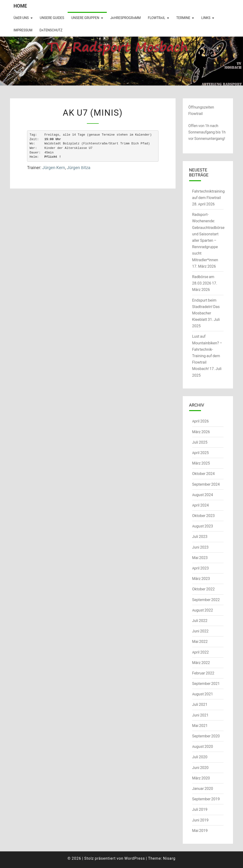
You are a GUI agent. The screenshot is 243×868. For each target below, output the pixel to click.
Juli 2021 (200, 704)
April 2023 (201, 568)
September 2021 (206, 683)
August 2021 (203, 694)
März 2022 (201, 663)
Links (206, 18)
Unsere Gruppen (85, 18)
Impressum (23, 30)
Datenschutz (51, 30)
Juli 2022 (200, 621)
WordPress (135, 858)
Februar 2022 (203, 673)
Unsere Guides (52, 18)
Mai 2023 (200, 558)
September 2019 (206, 799)
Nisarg (169, 858)
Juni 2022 (200, 631)
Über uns (21, 18)
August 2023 (203, 526)
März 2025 (201, 463)
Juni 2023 (200, 547)
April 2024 (201, 505)
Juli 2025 (200, 442)
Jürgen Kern (54, 168)
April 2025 (201, 453)
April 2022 (201, 652)
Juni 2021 (200, 715)
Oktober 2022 (203, 589)
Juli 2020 (200, 757)
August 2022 (203, 610)
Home (20, 6)
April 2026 (201, 421)
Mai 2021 (200, 726)
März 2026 (201, 432)
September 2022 (206, 600)
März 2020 (201, 778)
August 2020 (203, 746)
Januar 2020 (203, 788)
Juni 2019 (200, 820)
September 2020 (206, 736)
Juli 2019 (200, 809)
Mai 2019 (200, 830)
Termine (183, 18)
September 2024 (206, 484)
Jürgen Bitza (79, 168)
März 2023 (201, 579)
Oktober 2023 (203, 516)
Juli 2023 (200, 536)
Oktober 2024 (203, 474)
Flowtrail (157, 18)
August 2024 (203, 495)
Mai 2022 (200, 641)
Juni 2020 (200, 768)
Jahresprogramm (126, 18)
